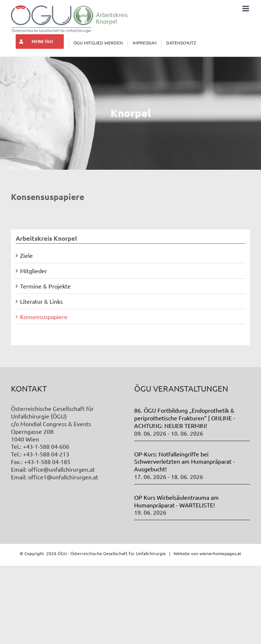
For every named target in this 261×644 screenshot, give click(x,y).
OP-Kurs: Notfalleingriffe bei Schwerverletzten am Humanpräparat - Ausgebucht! (184, 462)
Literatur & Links (41, 301)
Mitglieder (34, 271)
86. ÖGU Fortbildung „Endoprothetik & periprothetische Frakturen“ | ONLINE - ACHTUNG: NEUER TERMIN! (185, 418)
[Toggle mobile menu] (246, 9)
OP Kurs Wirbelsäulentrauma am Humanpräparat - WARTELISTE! (176, 501)
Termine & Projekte (45, 286)
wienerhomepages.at (220, 553)
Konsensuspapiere (44, 317)
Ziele (26, 255)
